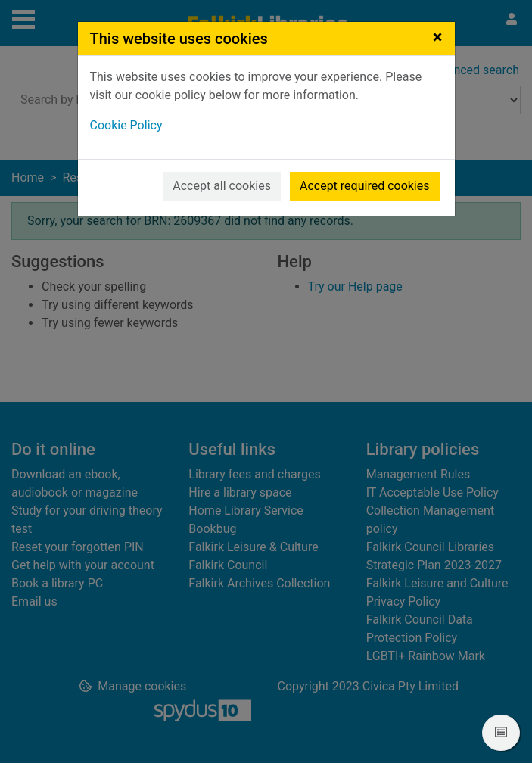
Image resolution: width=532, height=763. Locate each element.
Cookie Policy (126, 125)
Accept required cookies (365, 186)
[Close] (438, 37)
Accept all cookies (222, 186)
